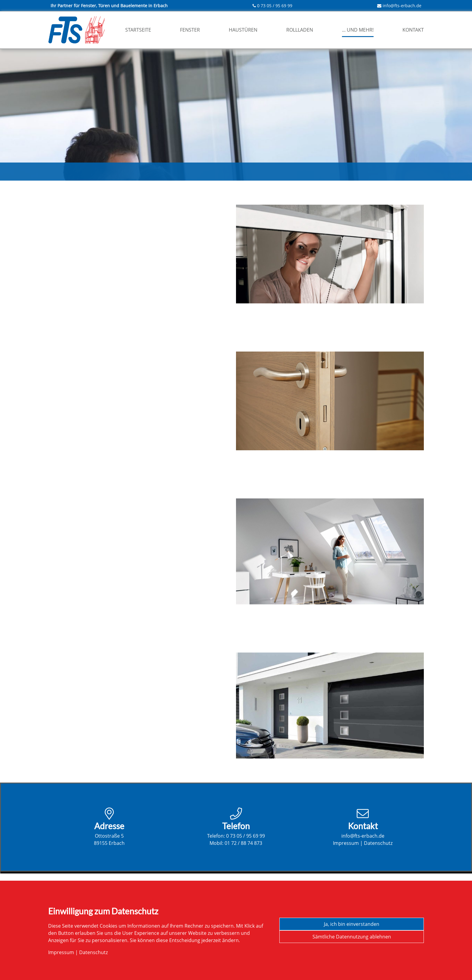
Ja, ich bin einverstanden (352, 924)
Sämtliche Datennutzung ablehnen (352, 937)
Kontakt (413, 30)
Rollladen (300, 30)
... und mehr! (358, 30)
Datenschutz (378, 843)
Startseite (138, 30)
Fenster (190, 30)
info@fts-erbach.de (402, 6)
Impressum (346, 843)
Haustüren (243, 30)
